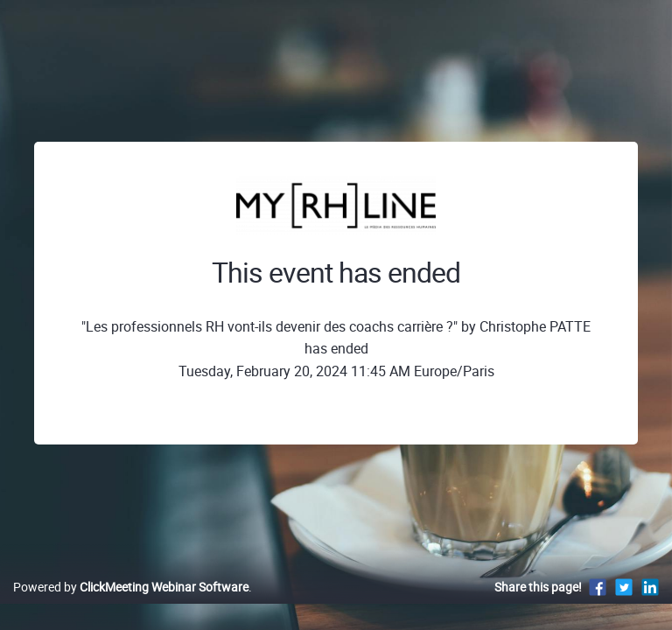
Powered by (131, 587)
